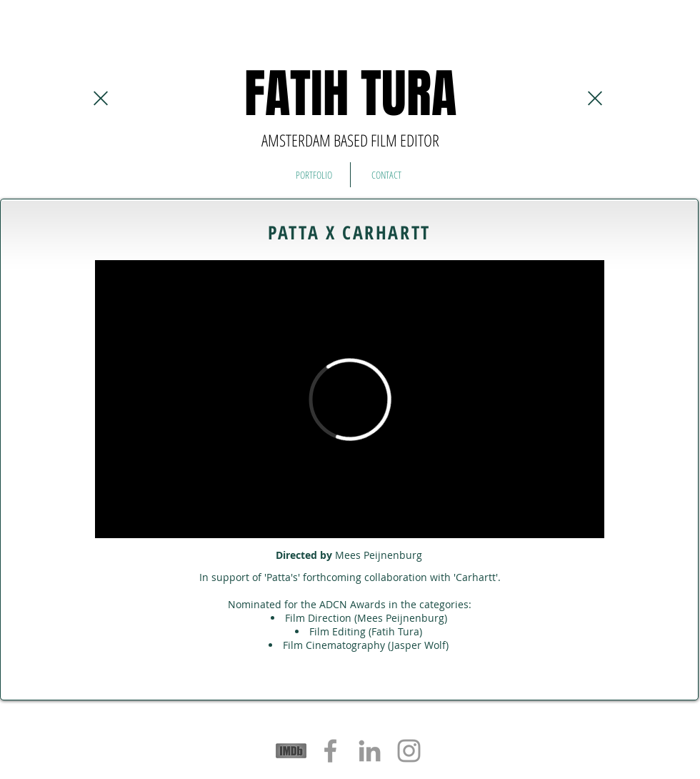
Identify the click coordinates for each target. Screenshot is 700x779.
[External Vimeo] (350, 399)
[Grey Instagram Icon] (409, 751)
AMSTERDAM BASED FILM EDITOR (350, 140)
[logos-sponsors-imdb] (291, 751)
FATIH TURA (350, 94)
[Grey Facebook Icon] (330, 751)
